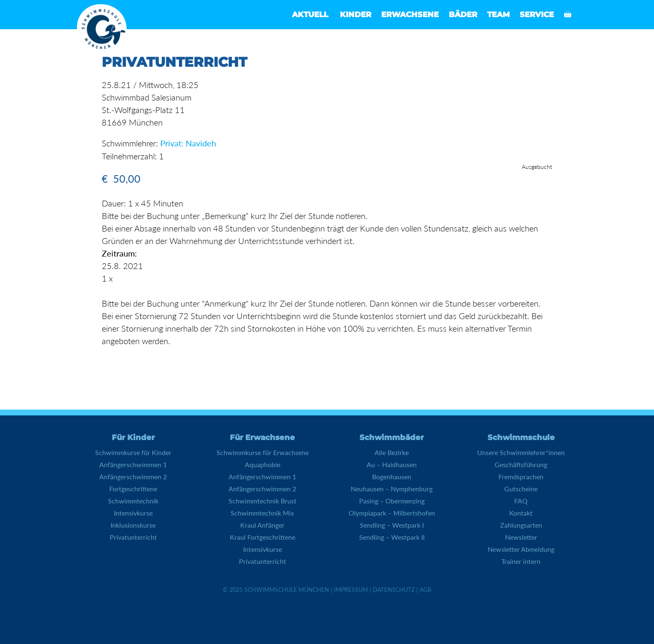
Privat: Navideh (188, 143)
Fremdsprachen (521, 477)
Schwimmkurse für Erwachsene (263, 452)
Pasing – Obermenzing (392, 501)
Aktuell (310, 15)
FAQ (521, 501)
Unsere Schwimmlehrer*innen (521, 452)
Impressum (351, 590)
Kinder (356, 15)
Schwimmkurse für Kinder (133, 452)
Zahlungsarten (521, 525)
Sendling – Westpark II (392, 537)
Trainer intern (521, 561)
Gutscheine (521, 489)
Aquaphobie (263, 464)
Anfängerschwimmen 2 (133, 477)
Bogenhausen (392, 477)
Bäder (463, 15)
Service (537, 15)
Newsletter (521, 537)
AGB (425, 590)
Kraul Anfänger (262, 525)
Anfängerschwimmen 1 (133, 464)
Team (498, 15)
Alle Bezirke (392, 452)
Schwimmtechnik (133, 501)
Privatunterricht (133, 537)
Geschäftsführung (521, 464)
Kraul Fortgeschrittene (263, 537)
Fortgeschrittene (133, 489)
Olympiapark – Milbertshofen (392, 513)
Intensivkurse (133, 513)
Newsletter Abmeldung (521, 549)
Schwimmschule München (287, 590)
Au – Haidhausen (392, 464)
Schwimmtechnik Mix (262, 513)
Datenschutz (394, 590)
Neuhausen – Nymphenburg (392, 489)
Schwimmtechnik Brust (263, 501)
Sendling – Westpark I (392, 525)
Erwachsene (410, 15)
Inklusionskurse (133, 525)
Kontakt (521, 513)
